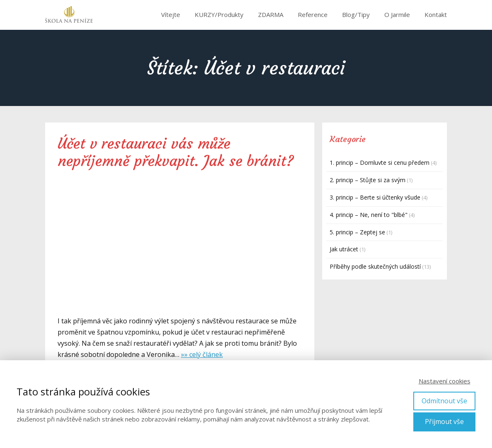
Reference (313, 14)
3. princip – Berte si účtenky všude (375, 197)
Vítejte (171, 14)
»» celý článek (202, 354)
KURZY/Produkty (219, 14)
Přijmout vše (444, 422)
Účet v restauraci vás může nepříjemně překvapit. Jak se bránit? (176, 152)
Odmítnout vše (444, 401)
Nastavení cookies (445, 381)
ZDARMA (271, 14)
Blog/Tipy (356, 14)
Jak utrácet (344, 249)
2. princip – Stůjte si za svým (368, 180)
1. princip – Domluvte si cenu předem (380, 163)
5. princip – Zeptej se (357, 232)
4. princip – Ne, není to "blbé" (369, 215)
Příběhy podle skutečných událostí (375, 266)
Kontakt (436, 14)
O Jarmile (397, 14)
